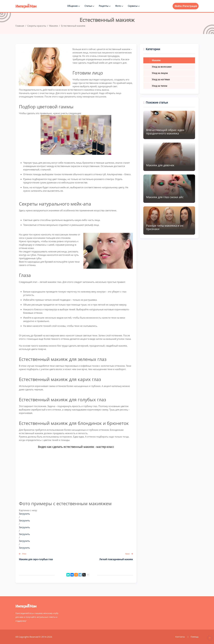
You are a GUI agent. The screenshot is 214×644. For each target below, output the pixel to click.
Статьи (89, 6)
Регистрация (190, 6)
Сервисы (134, 6)
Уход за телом (160, 86)
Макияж (156, 60)
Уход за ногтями (161, 79)
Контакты (180, 637)
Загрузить (24, 514)
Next (129, 554)
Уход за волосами (162, 67)
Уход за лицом (160, 73)
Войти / (179, 6)
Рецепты (105, 6)
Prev (23, 554)
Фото (119, 6)
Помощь (195, 637)
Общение (74, 6)
